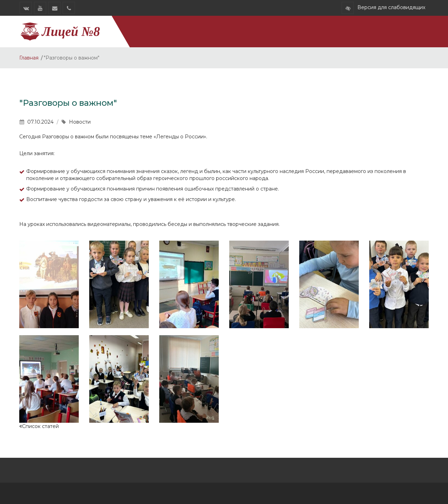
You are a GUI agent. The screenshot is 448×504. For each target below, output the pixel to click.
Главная (29, 58)
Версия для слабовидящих (391, 7)
